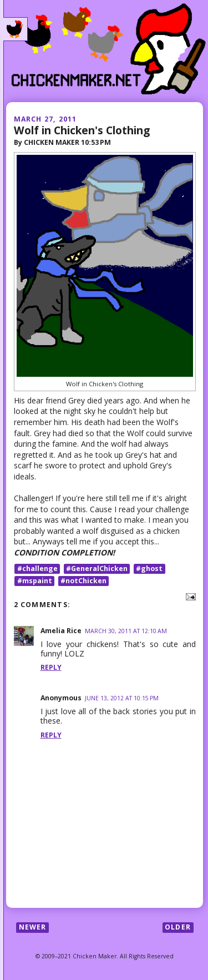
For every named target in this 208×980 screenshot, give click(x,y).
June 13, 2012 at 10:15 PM (122, 698)
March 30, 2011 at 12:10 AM (126, 631)
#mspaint (35, 581)
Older (178, 927)
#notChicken (83, 581)
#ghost (149, 569)
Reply (51, 667)
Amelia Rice (61, 631)
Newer (33, 927)
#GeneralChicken (97, 569)
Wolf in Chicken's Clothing (82, 130)
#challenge (37, 569)
